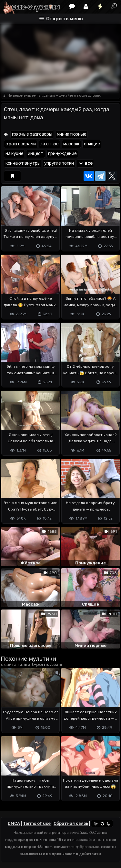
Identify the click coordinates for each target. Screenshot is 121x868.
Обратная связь (71, 823)
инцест (35, 154)
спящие (92, 144)
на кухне (15, 154)
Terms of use (37, 823)
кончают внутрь (23, 163)
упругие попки (59, 163)
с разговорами (21, 144)
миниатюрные (72, 134)
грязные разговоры (32, 134)
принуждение (62, 154)
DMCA (14, 823)
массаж (71, 144)
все (86, 163)
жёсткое (50, 144)
